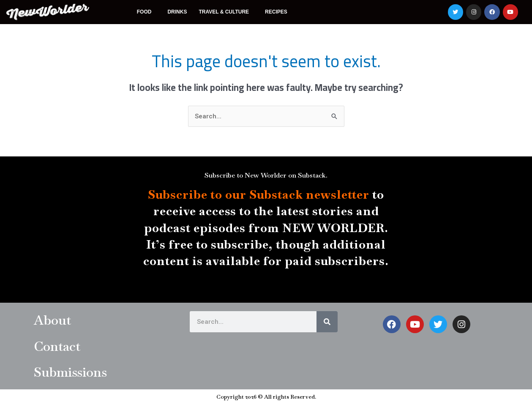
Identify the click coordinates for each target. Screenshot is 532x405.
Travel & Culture (226, 12)
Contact (58, 346)
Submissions (71, 372)
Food (146, 12)
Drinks (177, 12)
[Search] (327, 322)
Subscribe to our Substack (225, 195)
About (53, 320)
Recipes (276, 12)
